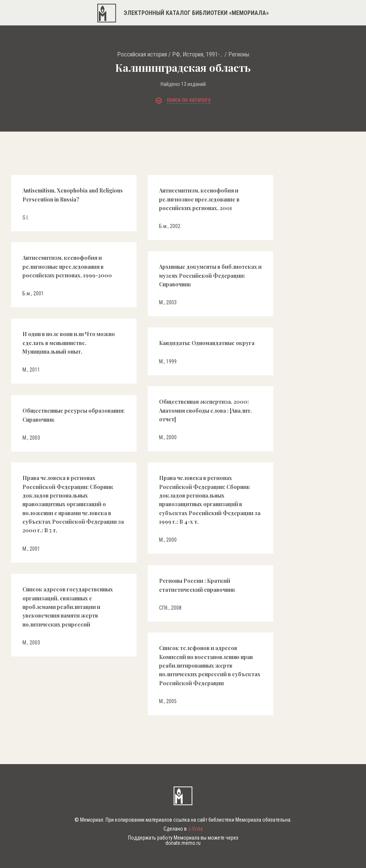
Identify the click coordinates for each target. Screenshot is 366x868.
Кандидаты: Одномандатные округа (207, 343)
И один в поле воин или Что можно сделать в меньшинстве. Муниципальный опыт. (69, 343)
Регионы (239, 55)
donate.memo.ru (183, 843)
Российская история (142, 55)
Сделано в (183, 829)
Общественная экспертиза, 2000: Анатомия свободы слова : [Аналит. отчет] (205, 410)
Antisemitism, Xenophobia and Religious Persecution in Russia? (73, 195)
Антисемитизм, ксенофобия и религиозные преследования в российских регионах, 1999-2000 (67, 267)
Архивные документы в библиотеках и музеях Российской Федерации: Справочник (210, 276)
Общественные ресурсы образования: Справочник (74, 415)
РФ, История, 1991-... (198, 55)
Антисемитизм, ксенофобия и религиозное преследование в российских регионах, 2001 (199, 199)
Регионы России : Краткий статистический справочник (197, 585)
